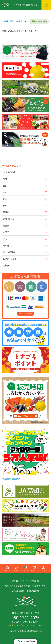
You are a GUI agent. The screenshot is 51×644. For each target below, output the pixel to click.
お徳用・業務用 (10, 259)
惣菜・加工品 (9, 219)
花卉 (5, 239)
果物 (5, 179)
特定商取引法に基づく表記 (18, 586)
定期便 (6, 265)
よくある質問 (18, 591)
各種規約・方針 (39, 586)
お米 (5, 199)
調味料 (6, 212)
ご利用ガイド (18, 581)
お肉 (5, 192)
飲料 (5, 205)
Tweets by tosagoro (11, 479)
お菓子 (6, 232)
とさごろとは (33, 581)
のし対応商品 (9, 252)
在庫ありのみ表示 (41, 21)
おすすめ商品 (9, 172)
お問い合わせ (33, 591)
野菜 (5, 185)
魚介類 (6, 225)
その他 (6, 245)
